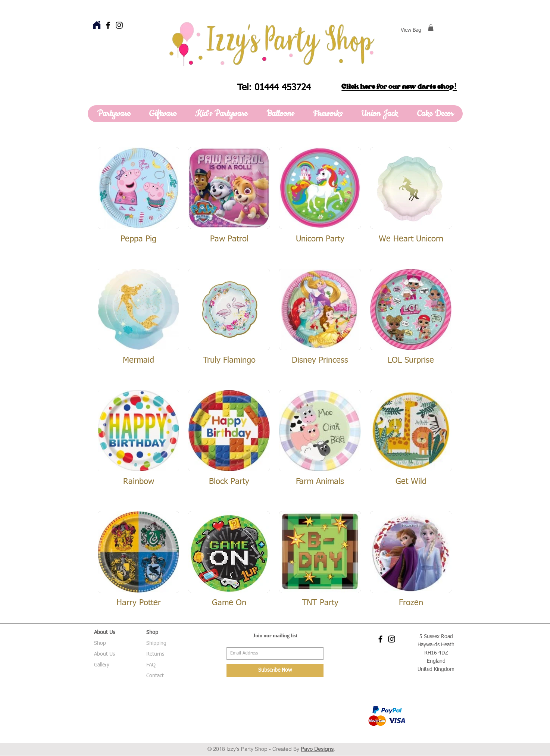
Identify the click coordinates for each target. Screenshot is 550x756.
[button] (431, 28)
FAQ (151, 665)
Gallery (102, 665)
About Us (104, 654)
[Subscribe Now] (275, 670)
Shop (100, 643)
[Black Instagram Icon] (119, 25)
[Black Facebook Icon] (108, 25)
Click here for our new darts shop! (399, 87)
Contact (155, 676)
